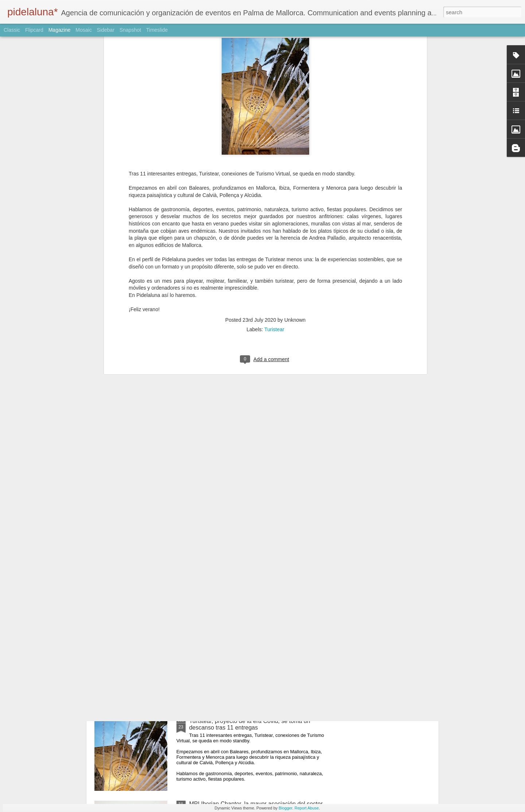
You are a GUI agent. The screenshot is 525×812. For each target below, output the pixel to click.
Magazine (60, 30)
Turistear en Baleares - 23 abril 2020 (236, 638)
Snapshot (130, 30)
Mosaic (83, 30)
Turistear (274, 170)
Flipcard (34, 30)
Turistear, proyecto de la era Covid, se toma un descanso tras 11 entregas (250, 724)
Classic (12, 30)
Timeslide (157, 30)
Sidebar (106, 30)
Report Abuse (307, 808)
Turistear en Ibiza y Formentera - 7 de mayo (246, 555)
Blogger (285, 808)
